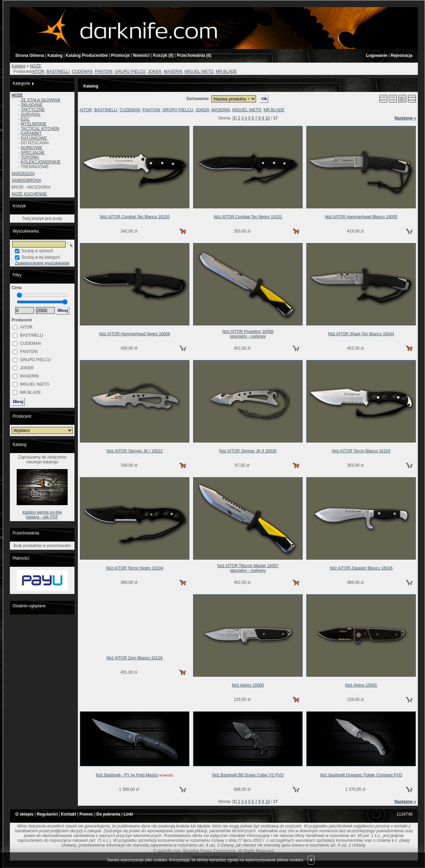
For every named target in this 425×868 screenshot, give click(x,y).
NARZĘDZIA (23, 174)
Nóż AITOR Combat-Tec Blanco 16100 (134, 217)
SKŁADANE (32, 105)
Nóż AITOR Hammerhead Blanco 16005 (361, 217)
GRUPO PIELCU (130, 71)
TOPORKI (30, 157)
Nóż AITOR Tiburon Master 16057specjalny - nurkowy (248, 568)
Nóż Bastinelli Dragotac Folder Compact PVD (361, 775)
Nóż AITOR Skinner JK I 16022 (134, 451)
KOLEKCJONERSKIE (41, 162)
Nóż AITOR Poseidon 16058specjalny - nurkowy (248, 334)
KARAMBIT (31, 133)
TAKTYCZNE (33, 110)
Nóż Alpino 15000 (248, 685)
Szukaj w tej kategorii (41, 257)
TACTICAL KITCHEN (40, 129)
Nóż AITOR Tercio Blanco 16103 (361, 451)
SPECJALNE (33, 152)
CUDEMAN (82, 71)
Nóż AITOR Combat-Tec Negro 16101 (248, 217)
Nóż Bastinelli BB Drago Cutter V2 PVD (248, 775)
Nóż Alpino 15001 (361, 685)
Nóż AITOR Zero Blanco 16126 (134, 658)
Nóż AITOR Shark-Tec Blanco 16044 (361, 334)
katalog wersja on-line (42, 512)
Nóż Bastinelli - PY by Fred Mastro (127, 775)
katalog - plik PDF (42, 517)
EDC (25, 119)
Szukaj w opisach (37, 251)
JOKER (155, 71)
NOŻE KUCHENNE (29, 194)
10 (267, 118)
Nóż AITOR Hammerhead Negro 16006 (134, 334)
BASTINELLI (58, 71)
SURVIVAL (31, 114)
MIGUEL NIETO (199, 71)
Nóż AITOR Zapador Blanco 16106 (361, 568)
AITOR (38, 71)
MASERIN (173, 71)
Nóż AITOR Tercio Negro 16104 (135, 568)
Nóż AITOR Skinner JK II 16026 (248, 451)
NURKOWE (31, 148)
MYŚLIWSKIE (33, 124)
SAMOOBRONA (26, 180)
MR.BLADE (226, 71)
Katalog (19, 66)
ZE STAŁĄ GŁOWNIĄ (40, 100)
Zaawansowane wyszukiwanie (42, 263)
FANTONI (104, 71)
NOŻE (36, 66)
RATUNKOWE (34, 138)
